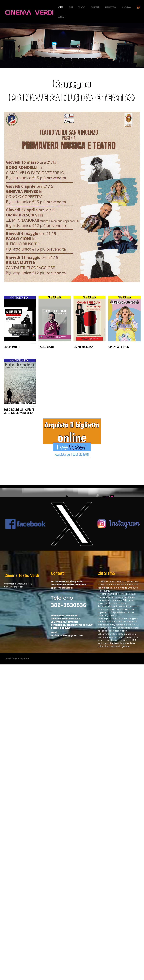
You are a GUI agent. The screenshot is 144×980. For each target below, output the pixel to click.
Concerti (95, 7)
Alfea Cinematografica (17, 659)
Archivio (126, 7)
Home (60, 7)
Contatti (62, 17)
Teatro (82, 7)
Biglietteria (111, 7)
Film (71, 7)
